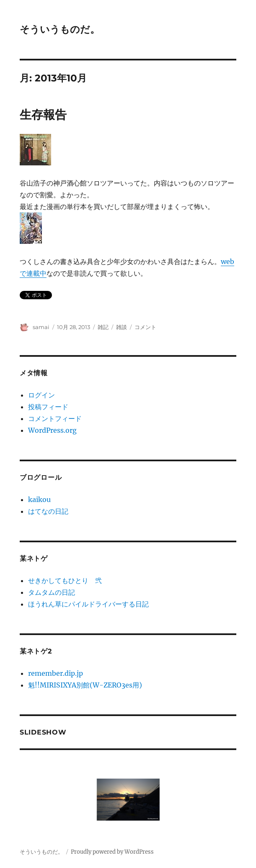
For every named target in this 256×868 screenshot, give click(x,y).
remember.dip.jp (56, 673)
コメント (145, 327)
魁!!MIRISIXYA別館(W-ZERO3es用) (85, 685)
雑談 (122, 327)
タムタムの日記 (52, 592)
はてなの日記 (48, 511)
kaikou (39, 499)
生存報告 (43, 115)
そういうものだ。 (60, 29)
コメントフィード (55, 418)
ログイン (41, 395)
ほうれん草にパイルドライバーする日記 (88, 604)
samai (41, 327)
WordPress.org (52, 430)
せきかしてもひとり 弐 (65, 580)
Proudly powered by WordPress (112, 852)
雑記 (103, 327)
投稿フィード (48, 407)
